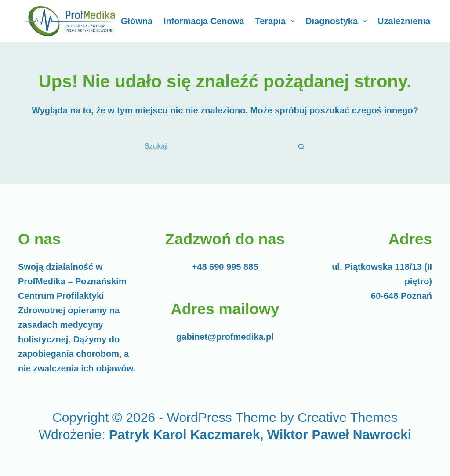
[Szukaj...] (214, 146)
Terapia (276, 21)
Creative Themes (348, 417)
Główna (137, 21)
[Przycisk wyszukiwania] (302, 146)
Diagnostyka (338, 21)
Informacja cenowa (204, 21)
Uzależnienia (410, 21)
